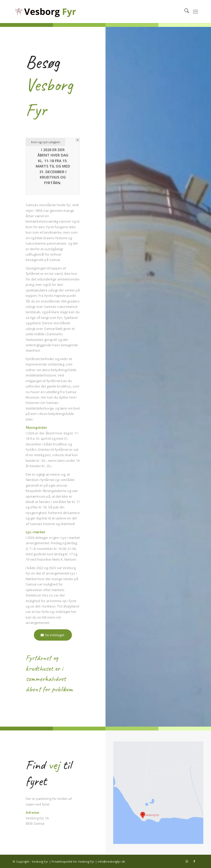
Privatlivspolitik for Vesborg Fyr (73, 861)
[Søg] (184, 12)
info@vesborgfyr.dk (111, 861)
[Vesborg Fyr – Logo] (54, 12)
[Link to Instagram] (187, 861)
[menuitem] (184, 12)
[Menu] (195, 12)
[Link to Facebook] (194, 861)
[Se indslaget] (53, 635)
